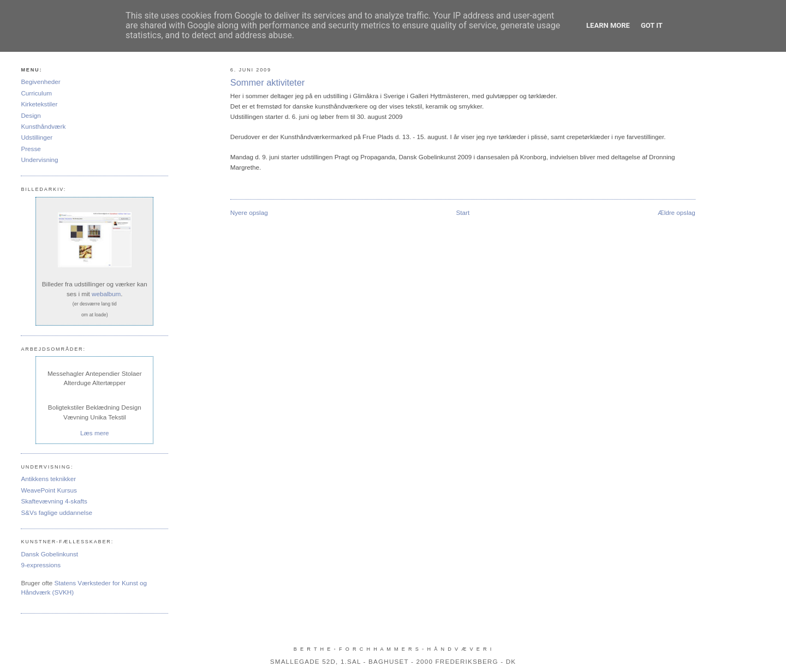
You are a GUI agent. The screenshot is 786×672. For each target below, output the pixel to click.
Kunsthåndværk (43, 126)
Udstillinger (37, 137)
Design (31, 115)
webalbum (106, 294)
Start (463, 212)
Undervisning (39, 160)
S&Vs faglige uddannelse (56, 512)
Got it (652, 25)
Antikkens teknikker (48, 479)
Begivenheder (40, 82)
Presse (31, 149)
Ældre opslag (677, 212)
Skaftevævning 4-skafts (54, 501)
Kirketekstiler (39, 104)
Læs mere (95, 433)
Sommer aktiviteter (267, 82)
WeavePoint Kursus (49, 490)
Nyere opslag (249, 212)
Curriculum (36, 93)
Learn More (608, 25)
